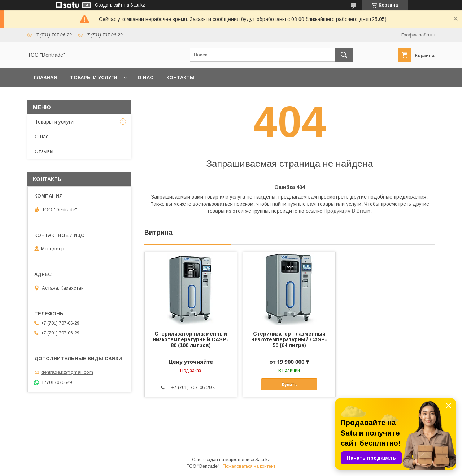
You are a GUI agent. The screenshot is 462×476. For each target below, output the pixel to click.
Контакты (180, 77)
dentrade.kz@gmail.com (67, 372)
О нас (145, 77)
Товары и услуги (94, 77)
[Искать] (344, 55)
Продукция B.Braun (347, 211)
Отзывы (44, 151)
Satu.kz (263, 460)
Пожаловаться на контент (249, 466)
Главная (45, 77)
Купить (289, 385)
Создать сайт (109, 5)
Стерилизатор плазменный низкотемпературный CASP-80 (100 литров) (191, 339)
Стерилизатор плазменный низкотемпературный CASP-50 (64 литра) (289, 339)
